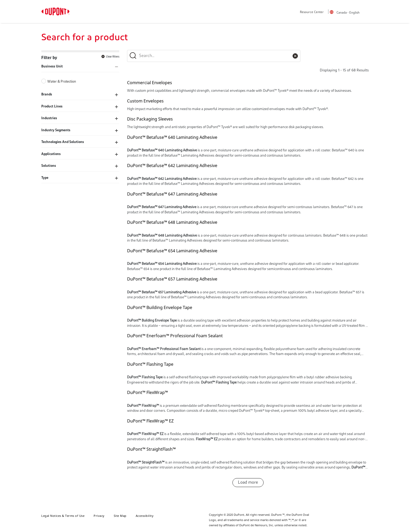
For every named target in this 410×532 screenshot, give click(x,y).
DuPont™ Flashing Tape (150, 364)
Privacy (99, 516)
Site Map (120, 516)
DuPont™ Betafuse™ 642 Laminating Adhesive (172, 165)
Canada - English (348, 13)
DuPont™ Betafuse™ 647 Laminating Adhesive (172, 194)
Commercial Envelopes (150, 83)
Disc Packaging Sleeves (150, 119)
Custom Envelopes (145, 101)
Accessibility (145, 516)
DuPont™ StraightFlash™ (151, 449)
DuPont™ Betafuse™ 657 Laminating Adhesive (172, 279)
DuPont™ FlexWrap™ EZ (150, 421)
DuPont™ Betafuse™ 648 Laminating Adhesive (172, 222)
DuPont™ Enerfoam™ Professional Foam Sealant (175, 336)
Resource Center (312, 12)
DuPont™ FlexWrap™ (147, 392)
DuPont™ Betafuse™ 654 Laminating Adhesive (172, 251)
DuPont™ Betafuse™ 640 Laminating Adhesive (172, 137)
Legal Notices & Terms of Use (63, 516)
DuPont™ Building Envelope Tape (160, 307)
